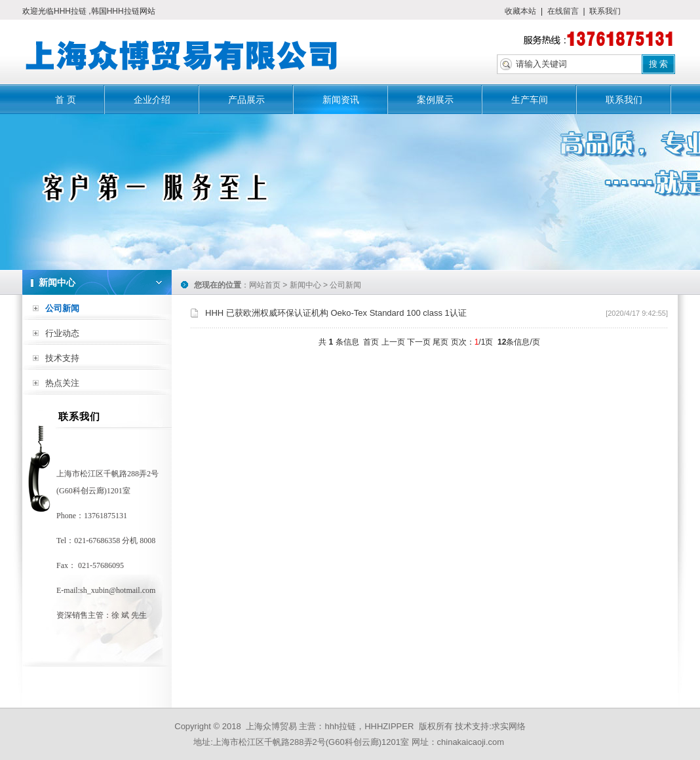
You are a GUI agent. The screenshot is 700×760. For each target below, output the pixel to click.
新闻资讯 (341, 100)
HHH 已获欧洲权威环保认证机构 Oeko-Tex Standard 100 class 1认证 (336, 313)
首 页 (66, 100)
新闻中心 (305, 285)
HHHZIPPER (389, 726)
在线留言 (563, 11)
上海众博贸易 (271, 726)
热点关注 (62, 383)
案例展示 (435, 100)
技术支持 (62, 358)
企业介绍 (152, 100)
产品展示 (246, 100)
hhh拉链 (340, 726)
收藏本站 (520, 11)
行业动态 (62, 333)
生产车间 (530, 100)
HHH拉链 (71, 11)
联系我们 (605, 11)
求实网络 (509, 726)
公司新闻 (62, 308)
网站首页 (265, 285)
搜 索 (659, 64)
